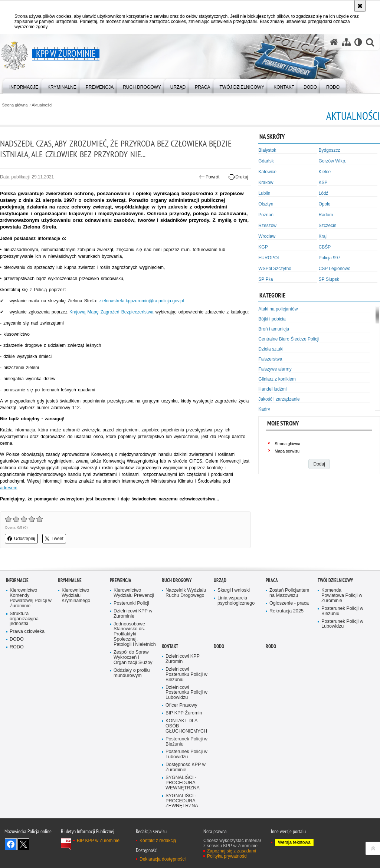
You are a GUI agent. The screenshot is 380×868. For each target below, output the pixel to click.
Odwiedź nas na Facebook (11, 844)
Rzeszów (267, 226)
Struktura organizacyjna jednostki (24, 619)
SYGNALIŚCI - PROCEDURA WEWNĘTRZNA (183, 783)
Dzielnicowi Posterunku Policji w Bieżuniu (186, 675)
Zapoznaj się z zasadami (232, 851)
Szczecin (328, 226)
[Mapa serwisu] (346, 42)
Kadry (264, 409)
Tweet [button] (54, 539)
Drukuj (238, 177)
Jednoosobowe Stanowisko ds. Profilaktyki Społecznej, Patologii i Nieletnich (135, 634)
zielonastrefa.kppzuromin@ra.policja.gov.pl (141, 301)
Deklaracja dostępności (163, 859)
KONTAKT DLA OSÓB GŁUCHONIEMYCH (186, 726)
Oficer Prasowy (181, 705)
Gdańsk (266, 161)
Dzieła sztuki (271, 349)
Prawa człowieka (27, 632)
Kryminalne (70, 580)
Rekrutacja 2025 (286, 611)
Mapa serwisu (287, 451)
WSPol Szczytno (275, 269)
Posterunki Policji (131, 603)
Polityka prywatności (227, 856)
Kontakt (170, 646)
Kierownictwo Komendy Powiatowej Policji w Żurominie (31, 598)
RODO (17, 647)
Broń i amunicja (274, 329)
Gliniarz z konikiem (277, 379)
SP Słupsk (329, 279)
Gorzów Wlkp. (333, 161)
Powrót (209, 177)
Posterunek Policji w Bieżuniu (342, 611)
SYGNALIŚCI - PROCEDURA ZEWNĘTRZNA (182, 801)
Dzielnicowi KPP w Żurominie (133, 614)
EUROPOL (269, 258)
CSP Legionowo (335, 269)
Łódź (324, 193)
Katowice (267, 172)
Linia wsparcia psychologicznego (236, 601)
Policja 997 (330, 258)
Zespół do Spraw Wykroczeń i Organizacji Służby (133, 657)
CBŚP (325, 247)
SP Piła (266, 279)
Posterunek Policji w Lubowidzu (342, 624)
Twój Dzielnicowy (335, 580)
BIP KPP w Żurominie (98, 841)
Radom (326, 215)
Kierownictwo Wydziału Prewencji (134, 593)
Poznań (266, 215)
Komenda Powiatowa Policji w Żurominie (342, 596)
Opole (325, 204)
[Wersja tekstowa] (358, 42)
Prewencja (121, 580)
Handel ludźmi (272, 389)
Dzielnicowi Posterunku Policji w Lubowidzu (186, 693)
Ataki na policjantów (278, 309)
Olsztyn (266, 204)
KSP (323, 183)
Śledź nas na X (23, 844)
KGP (263, 247)
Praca (272, 580)
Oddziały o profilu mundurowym (132, 673)
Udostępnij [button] (21, 539)
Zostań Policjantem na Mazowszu (289, 593)
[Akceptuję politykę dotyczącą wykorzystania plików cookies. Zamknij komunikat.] (360, 6)
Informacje (17, 580)
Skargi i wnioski (234, 590)
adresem (9, 488)
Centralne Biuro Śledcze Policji (289, 339)
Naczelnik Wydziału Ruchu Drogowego (186, 593)
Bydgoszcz (330, 150)
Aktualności (42, 105)
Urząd (220, 580)
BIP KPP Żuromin (184, 713)
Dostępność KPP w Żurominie (186, 767)
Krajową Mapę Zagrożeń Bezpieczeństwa (112, 312)
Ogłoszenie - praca (289, 603)
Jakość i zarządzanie (279, 399)
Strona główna (15, 105)
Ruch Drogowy (177, 580)
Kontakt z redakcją (158, 841)
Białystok (267, 150)
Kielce (325, 172)
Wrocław (267, 236)
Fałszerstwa (270, 359)
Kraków (266, 183)
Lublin (264, 193)
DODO (17, 639)
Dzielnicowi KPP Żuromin (183, 659)
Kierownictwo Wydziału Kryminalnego (76, 596)
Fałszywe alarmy (275, 369)
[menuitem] (24, 86)
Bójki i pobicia (272, 319)
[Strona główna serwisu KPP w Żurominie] (334, 42)
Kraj (323, 236)
